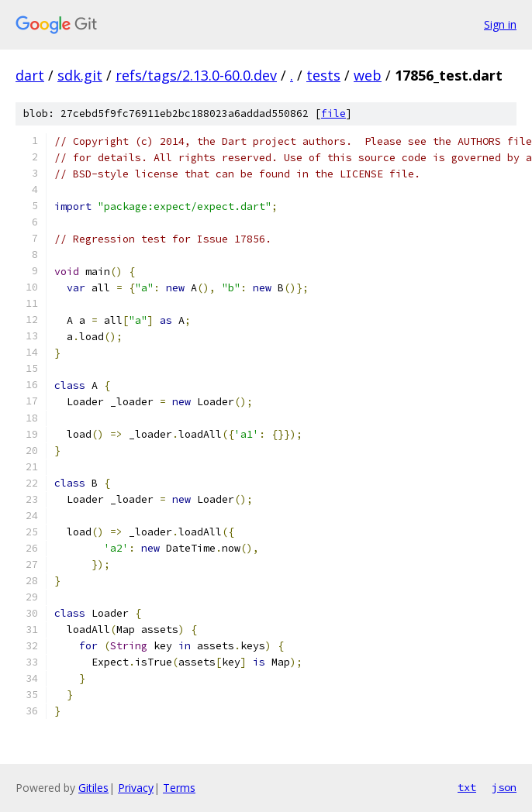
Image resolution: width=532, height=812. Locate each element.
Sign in (500, 24)
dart (30, 75)
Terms (179, 788)
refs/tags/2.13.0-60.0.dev (196, 75)
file (333, 114)
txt (467, 787)
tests (323, 75)
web (368, 75)
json (504, 787)
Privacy (136, 788)
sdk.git (80, 75)
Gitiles (93, 788)
